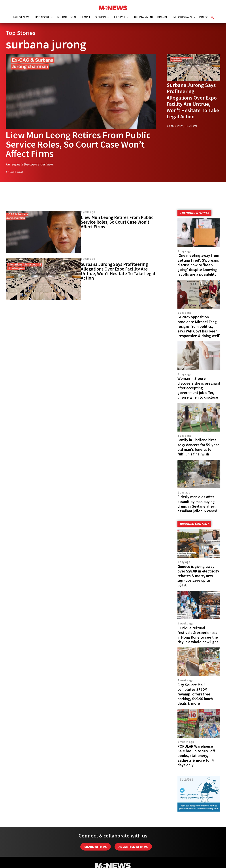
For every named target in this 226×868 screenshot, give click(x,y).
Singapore (42, 17)
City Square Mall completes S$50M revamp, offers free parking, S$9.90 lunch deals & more (195, 694)
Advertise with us (133, 847)
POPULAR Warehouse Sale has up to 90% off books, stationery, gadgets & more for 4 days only (196, 756)
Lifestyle (119, 17)
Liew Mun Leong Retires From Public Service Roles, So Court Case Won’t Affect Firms (78, 144)
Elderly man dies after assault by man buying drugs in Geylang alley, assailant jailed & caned (197, 504)
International (67, 17)
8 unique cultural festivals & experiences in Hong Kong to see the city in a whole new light (198, 635)
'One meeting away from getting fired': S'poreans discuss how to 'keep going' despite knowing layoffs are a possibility (198, 265)
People (86, 17)
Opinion (100, 17)
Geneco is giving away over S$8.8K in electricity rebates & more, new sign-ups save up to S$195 (198, 576)
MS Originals (183, 17)
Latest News (22, 17)
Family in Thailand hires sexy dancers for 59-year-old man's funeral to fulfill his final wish (199, 447)
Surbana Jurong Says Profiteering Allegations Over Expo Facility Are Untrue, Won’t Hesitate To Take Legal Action (193, 101)
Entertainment (143, 17)
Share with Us (96, 847)
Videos (204, 17)
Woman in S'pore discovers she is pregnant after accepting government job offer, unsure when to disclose (199, 388)
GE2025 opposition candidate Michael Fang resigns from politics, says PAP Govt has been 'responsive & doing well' (199, 326)
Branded (163, 17)
